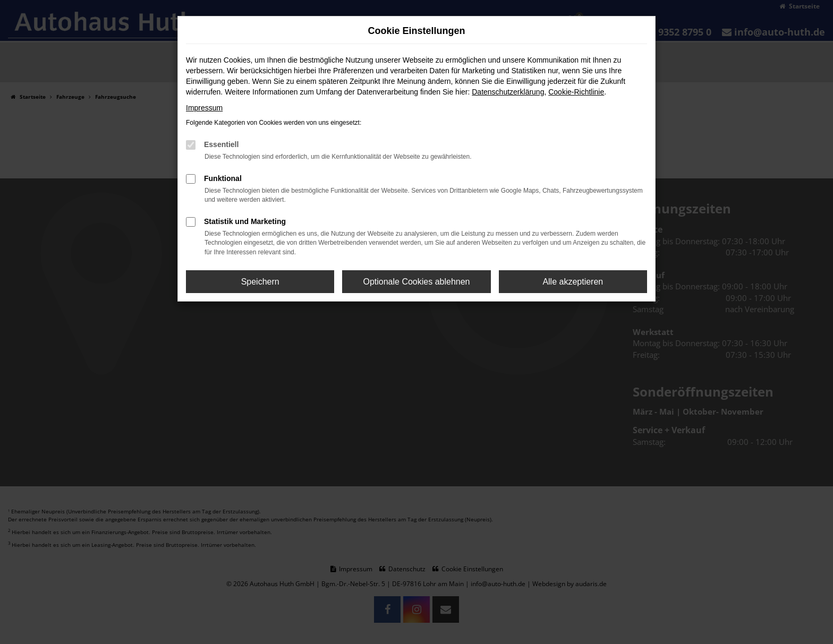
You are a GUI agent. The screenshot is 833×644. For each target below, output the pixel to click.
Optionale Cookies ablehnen (416, 282)
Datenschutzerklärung (508, 92)
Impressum (204, 108)
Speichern (260, 282)
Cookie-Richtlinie (576, 92)
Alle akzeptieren (573, 282)
